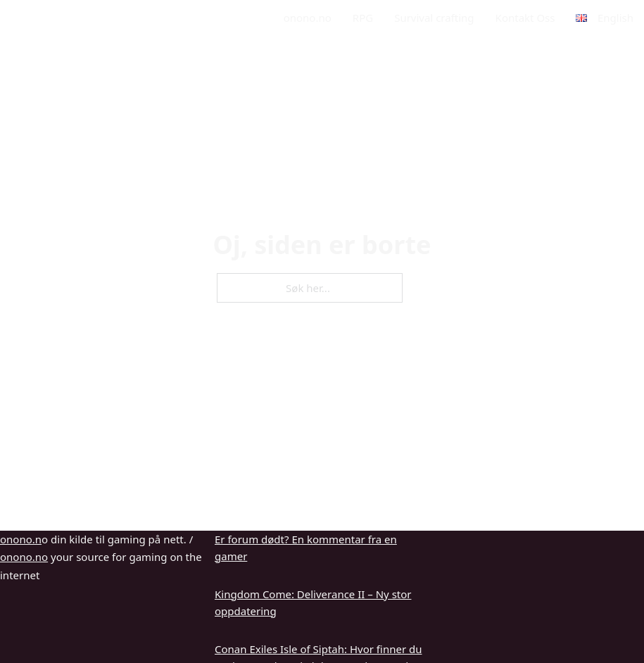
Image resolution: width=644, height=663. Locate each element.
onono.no (308, 18)
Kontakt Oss (525, 18)
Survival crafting (434, 18)
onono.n (21, 539)
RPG (363, 18)
